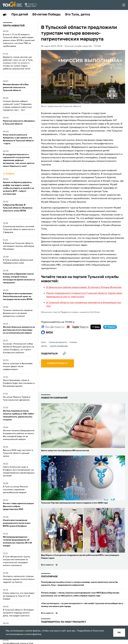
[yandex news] (77, 327)
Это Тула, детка (77, 15)
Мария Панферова (59, 346)
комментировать (57, 363)
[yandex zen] (96, 327)
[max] (47, 332)
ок (119, 633)
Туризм (73, 343)
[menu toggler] (124, 5)
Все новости (47, 565)
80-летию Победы (46, 15)
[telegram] (110, 327)
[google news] (53, 327)
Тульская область (58, 343)
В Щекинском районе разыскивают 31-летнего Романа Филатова (84, 287)
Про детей (20, 15)
